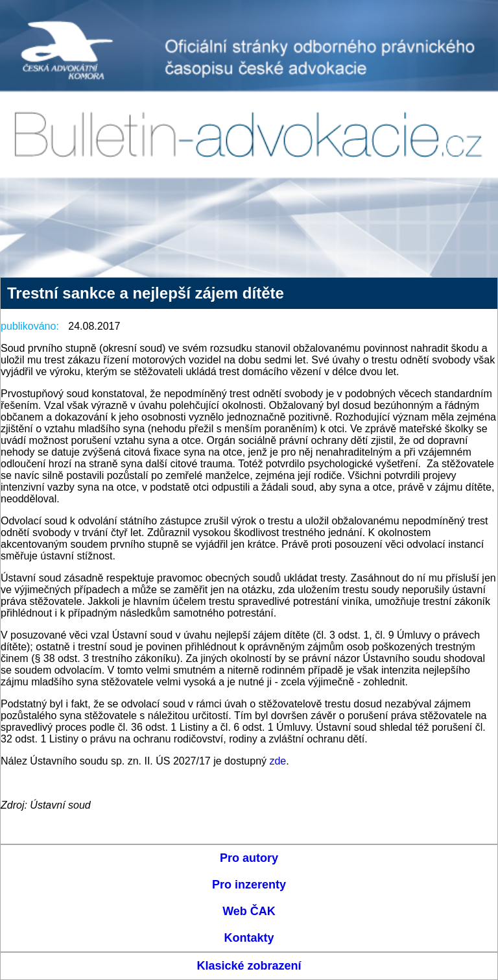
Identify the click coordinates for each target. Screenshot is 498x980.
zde (278, 761)
